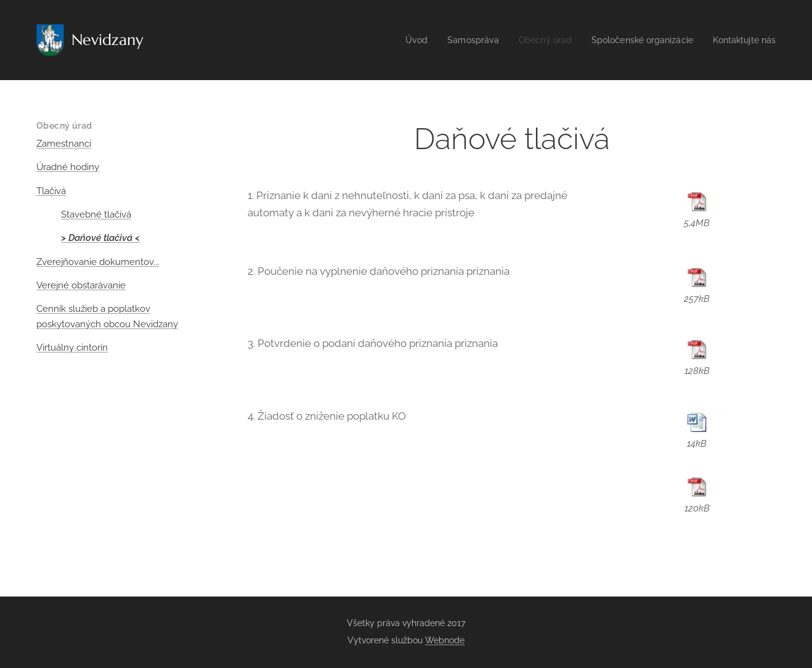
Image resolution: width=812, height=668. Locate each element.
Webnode (445, 640)
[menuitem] (397, 40)
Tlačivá (51, 191)
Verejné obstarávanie (81, 285)
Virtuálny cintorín (72, 348)
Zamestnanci (64, 144)
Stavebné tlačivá (96, 214)
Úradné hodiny (68, 167)
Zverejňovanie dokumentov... (98, 262)
